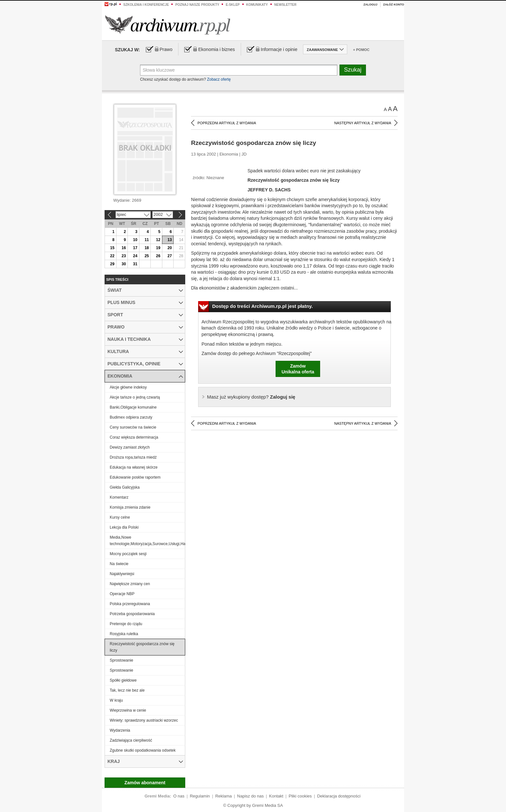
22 (112, 256)
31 (135, 264)
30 (124, 264)
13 (170, 240)
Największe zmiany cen (130, 584)
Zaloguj (370, 5)
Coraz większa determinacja (134, 437)
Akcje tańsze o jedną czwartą (135, 397)
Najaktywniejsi (122, 574)
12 (158, 240)
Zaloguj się (251, 397)
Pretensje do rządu (126, 624)
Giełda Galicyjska (125, 487)
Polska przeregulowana (130, 604)
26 (158, 256)
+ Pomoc (361, 50)
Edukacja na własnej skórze (134, 467)
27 (170, 256)
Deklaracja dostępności (339, 796)
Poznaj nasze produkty (197, 5)
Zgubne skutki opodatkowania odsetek (143, 750)
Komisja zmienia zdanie (130, 507)
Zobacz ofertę (219, 79)
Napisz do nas (250, 796)
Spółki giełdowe (123, 680)
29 (112, 264)
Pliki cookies (300, 796)
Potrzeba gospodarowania (132, 614)
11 (147, 240)
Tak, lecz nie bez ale (127, 690)
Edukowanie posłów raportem (135, 477)
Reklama (223, 796)
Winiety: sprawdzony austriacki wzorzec (144, 720)
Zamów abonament (145, 783)
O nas (179, 796)
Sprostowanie (121, 660)
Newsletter (285, 5)
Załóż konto (394, 5)
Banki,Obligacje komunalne (133, 407)
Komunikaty (257, 5)
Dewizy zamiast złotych (130, 447)
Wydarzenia (120, 730)
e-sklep (233, 5)
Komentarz (119, 497)
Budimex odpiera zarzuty (131, 417)
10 (135, 240)
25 (147, 256)
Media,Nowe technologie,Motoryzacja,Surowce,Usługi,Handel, (147, 541)
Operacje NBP (122, 594)
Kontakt (276, 796)
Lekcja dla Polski (124, 527)
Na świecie (119, 564)
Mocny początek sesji (128, 554)
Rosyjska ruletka (124, 634)
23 (124, 256)
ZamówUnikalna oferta (298, 369)
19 (158, 248)
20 (170, 248)
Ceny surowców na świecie (133, 427)
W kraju (116, 700)
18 (147, 248)
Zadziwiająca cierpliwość (131, 740)
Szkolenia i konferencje (146, 5)
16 (124, 248)
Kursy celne (120, 517)
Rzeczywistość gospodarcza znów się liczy (142, 647)
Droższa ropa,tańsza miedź (133, 457)
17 (135, 248)
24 (135, 256)
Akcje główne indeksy (128, 387)
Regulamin (200, 796)
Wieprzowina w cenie (128, 710)
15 (112, 248)
